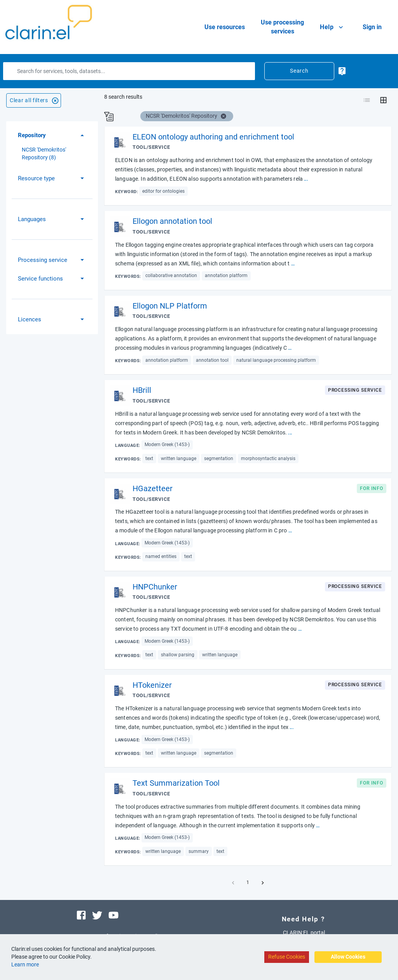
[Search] (129, 71)
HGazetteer (153, 488)
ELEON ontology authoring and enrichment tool (213, 137)
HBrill (142, 390)
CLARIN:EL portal (304, 933)
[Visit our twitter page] (97, 914)
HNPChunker (155, 587)
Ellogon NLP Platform (170, 306)
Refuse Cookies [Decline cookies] (287, 957)
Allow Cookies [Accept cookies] (348, 957)
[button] (52, 135)
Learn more (25, 964)
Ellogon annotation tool (172, 221)
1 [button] (248, 883)
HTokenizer (152, 685)
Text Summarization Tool (176, 783)
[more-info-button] (342, 71)
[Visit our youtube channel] (113, 914)
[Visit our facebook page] (81, 914)
